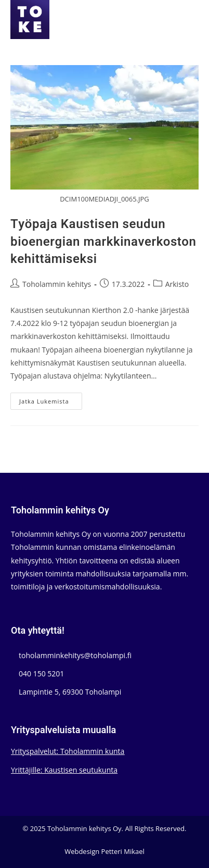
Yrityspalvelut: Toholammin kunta (68, 751)
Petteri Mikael (123, 851)
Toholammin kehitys (57, 284)
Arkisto (177, 284)
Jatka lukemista (50, 403)
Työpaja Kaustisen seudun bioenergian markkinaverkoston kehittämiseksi (103, 242)
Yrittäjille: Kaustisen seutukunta (64, 770)
